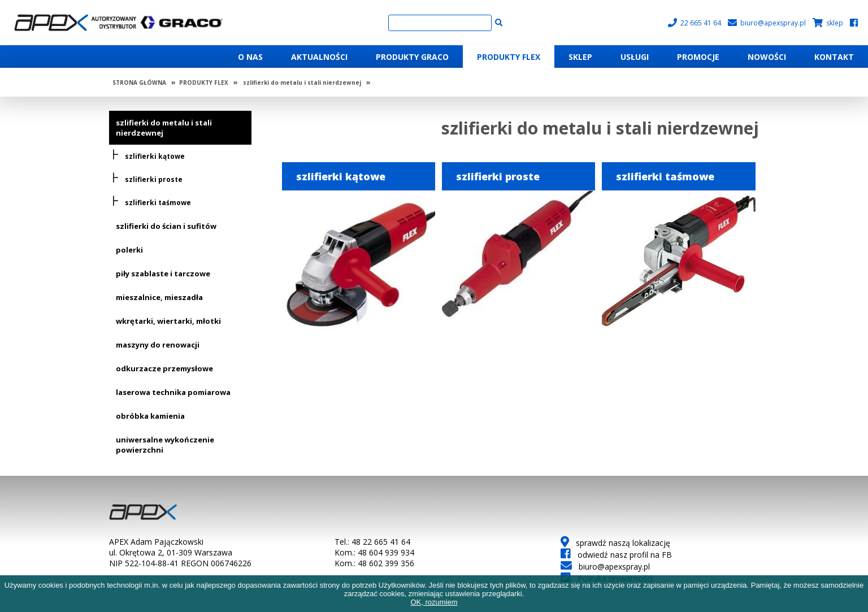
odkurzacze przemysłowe (164, 368)
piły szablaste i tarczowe (163, 274)
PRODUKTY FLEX (204, 83)
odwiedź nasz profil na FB (616, 555)
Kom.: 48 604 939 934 (374, 552)
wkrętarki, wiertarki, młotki (168, 321)
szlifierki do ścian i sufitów (166, 226)
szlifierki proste (154, 179)
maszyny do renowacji (158, 345)
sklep (828, 23)
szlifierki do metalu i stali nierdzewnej (302, 83)
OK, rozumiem (434, 602)
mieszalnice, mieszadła (159, 297)
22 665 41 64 (695, 23)
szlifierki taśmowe (158, 203)
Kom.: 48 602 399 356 (374, 563)
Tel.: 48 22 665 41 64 (372, 542)
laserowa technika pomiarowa (173, 392)
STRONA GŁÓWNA (139, 83)
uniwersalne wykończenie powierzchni (165, 445)
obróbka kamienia (150, 416)
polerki (129, 250)
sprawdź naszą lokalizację (615, 543)
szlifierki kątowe (155, 156)
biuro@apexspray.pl (767, 23)
